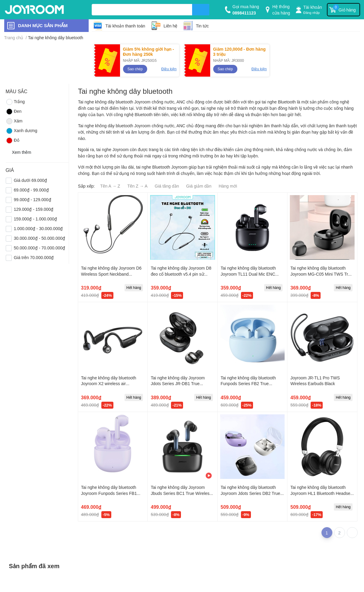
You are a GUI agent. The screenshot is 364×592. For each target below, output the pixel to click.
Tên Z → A (137, 186)
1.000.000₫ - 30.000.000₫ (38, 228)
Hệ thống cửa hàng (281, 10)
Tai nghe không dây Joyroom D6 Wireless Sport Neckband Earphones (111, 274)
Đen (14, 112)
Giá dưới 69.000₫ (30, 180)
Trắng (15, 102)
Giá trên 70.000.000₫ (34, 257)
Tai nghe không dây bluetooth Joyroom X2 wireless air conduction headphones (109, 384)
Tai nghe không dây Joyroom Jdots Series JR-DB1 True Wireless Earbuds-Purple (178, 384)
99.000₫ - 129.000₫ (33, 199)
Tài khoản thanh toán (125, 26)
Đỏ (13, 141)
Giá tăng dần (167, 186)
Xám (14, 121)
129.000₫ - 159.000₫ (34, 209)
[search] (201, 10)
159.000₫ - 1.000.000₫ (35, 219)
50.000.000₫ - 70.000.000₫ (40, 248)
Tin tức (202, 26)
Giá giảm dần (199, 186)
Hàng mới (228, 186)
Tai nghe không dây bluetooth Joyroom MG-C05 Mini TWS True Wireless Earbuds (322, 274)
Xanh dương (22, 131)
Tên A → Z (110, 186)
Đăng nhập (312, 13)
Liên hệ (170, 26)
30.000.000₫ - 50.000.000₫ (40, 238)
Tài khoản (313, 7)
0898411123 (244, 13)
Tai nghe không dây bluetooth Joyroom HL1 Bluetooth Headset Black (321, 493)
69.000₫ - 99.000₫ (31, 190)
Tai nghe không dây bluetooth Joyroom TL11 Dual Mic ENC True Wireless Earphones (248, 274)
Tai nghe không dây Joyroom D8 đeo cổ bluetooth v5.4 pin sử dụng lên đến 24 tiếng (181, 274)
